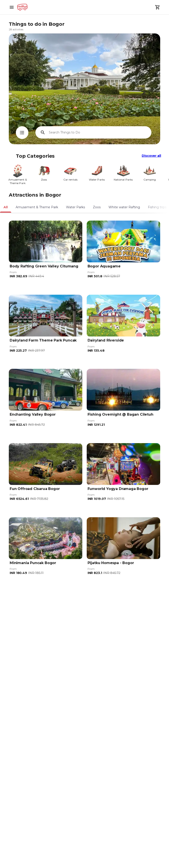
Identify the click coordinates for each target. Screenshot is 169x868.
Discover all (151, 156)
